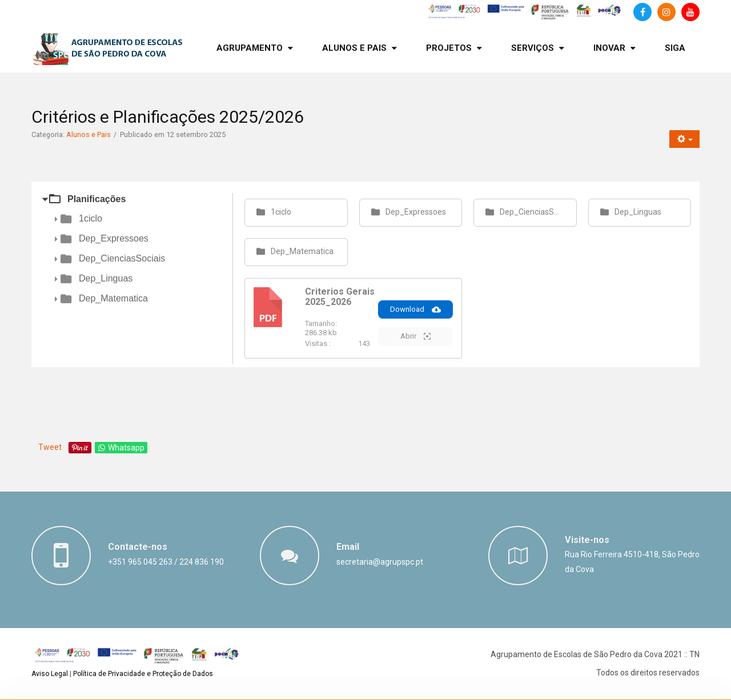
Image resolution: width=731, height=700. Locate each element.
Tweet (50, 447)
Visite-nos (587, 540)
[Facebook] (642, 12)
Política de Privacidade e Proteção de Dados (143, 674)
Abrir (415, 336)
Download (415, 309)
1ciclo (91, 218)
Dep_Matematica (113, 298)
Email (348, 547)
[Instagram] (666, 12)
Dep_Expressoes (114, 238)
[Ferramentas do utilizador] (684, 139)
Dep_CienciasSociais (122, 258)
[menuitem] (255, 48)
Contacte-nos (138, 547)
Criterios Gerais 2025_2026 (340, 297)
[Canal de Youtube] (690, 12)
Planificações (97, 199)
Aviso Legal (50, 674)
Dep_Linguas (106, 278)
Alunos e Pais (89, 134)
